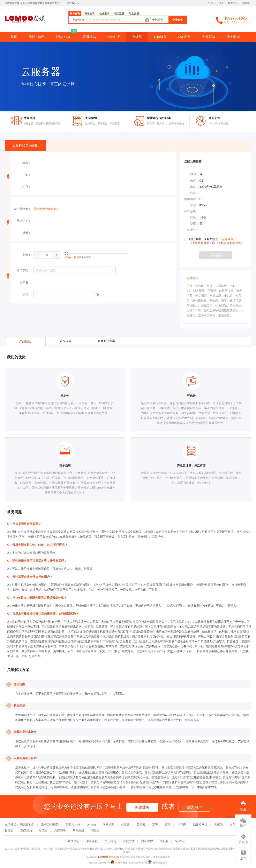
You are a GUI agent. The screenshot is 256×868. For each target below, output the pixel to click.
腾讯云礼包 (27, 825)
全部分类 (160, 20)
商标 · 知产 (36, 37)
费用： (194, 224)
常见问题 (66, 341)
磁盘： (194, 187)
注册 (221, 3)
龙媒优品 (26, 830)
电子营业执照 (157, 863)
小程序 (182, 825)
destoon (91, 825)
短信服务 (160, 37)
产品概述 (25, 341)
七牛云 (125, 825)
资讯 (168, 825)
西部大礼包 (73, 825)
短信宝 (43, 830)
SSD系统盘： (23, 209)
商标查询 (75, 14)
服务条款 (92, 841)
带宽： (194, 205)
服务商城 (233, 37)
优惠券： (193, 230)
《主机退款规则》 (201, 243)
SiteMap (180, 841)
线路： (194, 193)
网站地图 (108, 825)
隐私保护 (147, 841)
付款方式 (129, 841)
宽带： (27, 255)
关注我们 (73, 3)
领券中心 (233, 3)
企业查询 (104, 14)
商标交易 (90, 14)
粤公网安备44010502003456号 (129, 863)
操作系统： (24, 270)
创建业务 (142, 807)
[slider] (105, 255)
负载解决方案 (106, 341)
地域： (27, 163)
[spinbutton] (47, 255)
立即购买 (216, 255)
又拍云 (141, 825)
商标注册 (78, 830)
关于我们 (110, 841)
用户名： (25, 282)
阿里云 (95, 830)
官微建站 (89, 37)
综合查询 (81, 20)
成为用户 (194, 807)
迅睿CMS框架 (50, 825)
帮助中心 (74, 841)
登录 (211, 3)
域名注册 (119, 14)
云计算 (137, 37)
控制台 (246, 3)
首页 (14, 37)
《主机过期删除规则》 (229, 243)
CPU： (27, 175)
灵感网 (218, 825)
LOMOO (103, 857)
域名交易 (134, 14)
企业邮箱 (209, 37)
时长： (27, 233)
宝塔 (155, 825)
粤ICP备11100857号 (99, 863)
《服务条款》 (227, 239)
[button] (37, 255)
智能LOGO (63, 37)
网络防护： (24, 221)
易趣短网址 (200, 825)
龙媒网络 (60, 830)
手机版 (164, 841)
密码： (27, 294)
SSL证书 (184, 37)
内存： (27, 187)
